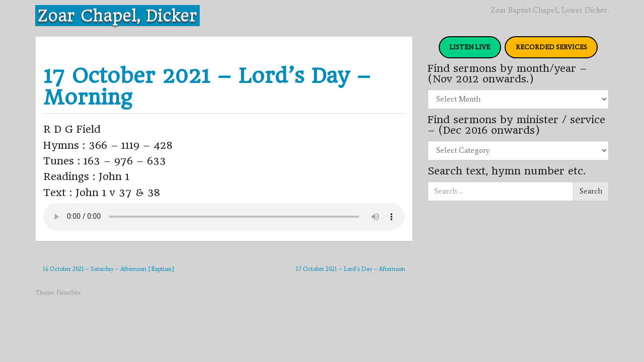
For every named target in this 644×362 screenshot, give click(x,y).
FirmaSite (69, 293)
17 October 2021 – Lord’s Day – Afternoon (350, 269)
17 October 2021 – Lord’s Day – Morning (207, 86)
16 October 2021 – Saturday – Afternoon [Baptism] (108, 269)
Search (591, 191)
